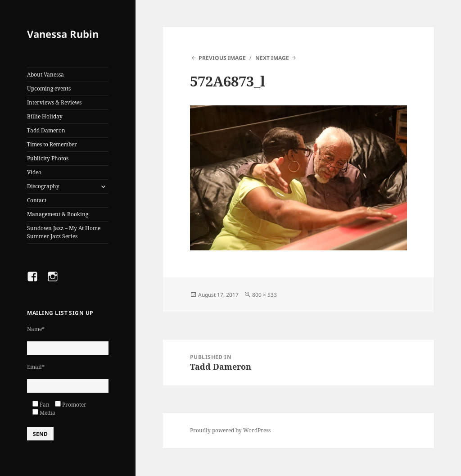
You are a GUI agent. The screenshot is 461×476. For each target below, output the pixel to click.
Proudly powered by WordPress (230, 430)
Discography (43, 186)
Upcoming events (49, 88)
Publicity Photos (48, 158)
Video (34, 172)
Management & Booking (58, 214)
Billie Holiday (45, 116)
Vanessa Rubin (63, 34)
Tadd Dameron (46, 130)
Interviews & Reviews (54, 102)
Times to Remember (52, 144)
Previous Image (222, 58)
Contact (37, 200)
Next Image (272, 58)
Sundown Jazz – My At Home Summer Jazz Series (64, 232)
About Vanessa (45, 75)
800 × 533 (264, 295)
